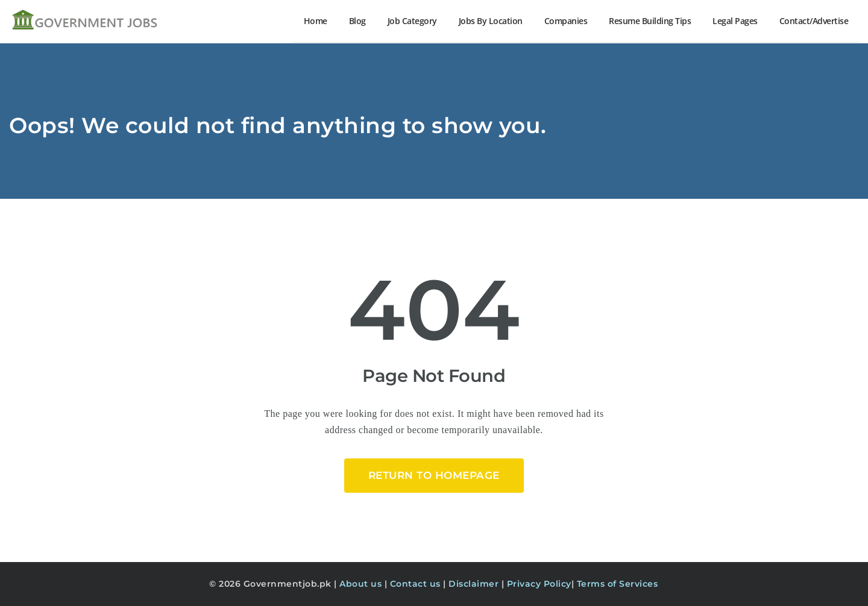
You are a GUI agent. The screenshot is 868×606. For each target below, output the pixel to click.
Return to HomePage (434, 475)
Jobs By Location (491, 21)
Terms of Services (618, 584)
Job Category (412, 21)
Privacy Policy (539, 584)
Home (316, 21)
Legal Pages (735, 21)
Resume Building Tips (650, 21)
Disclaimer (475, 584)
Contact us (417, 584)
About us (362, 584)
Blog (357, 21)
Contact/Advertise (814, 21)
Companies (566, 21)
